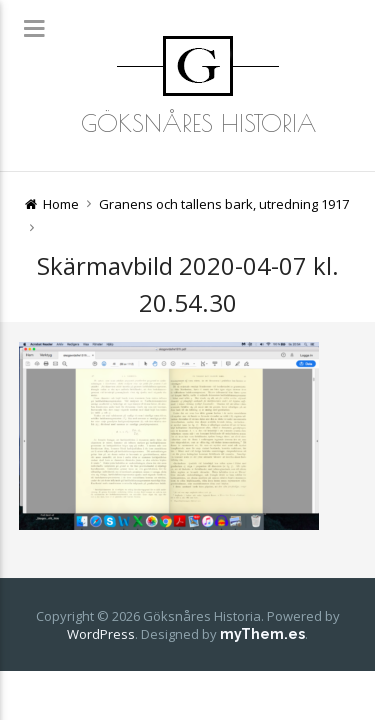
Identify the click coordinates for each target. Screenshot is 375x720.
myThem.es (262, 634)
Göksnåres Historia (198, 123)
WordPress (101, 634)
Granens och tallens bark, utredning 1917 (224, 204)
